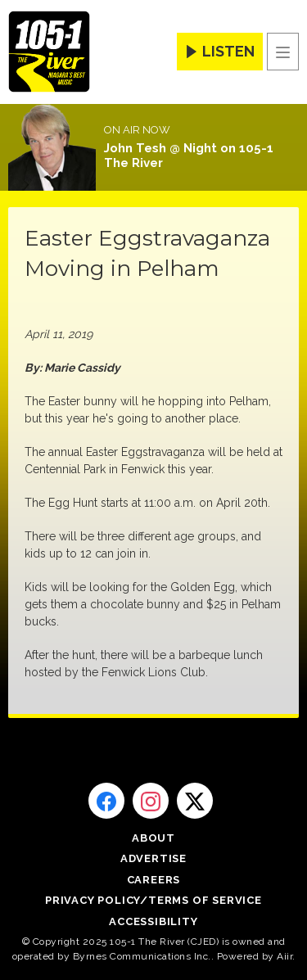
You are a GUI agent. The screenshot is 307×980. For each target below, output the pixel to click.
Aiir (284, 956)
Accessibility (153, 921)
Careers (154, 880)
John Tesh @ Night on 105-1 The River (189, 156)
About (153, 838)
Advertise (153, 858)
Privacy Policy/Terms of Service (153, 900)
